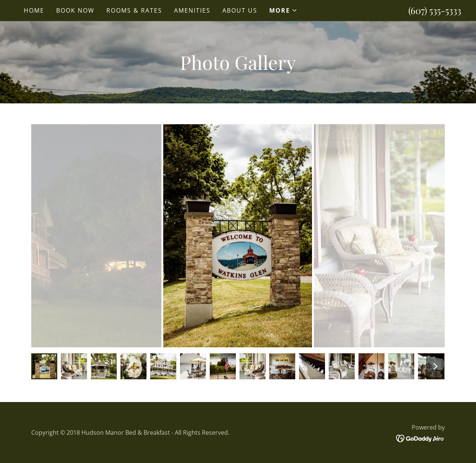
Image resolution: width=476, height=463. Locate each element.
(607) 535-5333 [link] (435, 10)
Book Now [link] (75, 10)
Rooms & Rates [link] (134, 10)
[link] (420, 438)
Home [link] (34, 10)
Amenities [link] (192, 10)
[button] (283, 10)
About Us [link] (240, 10)
